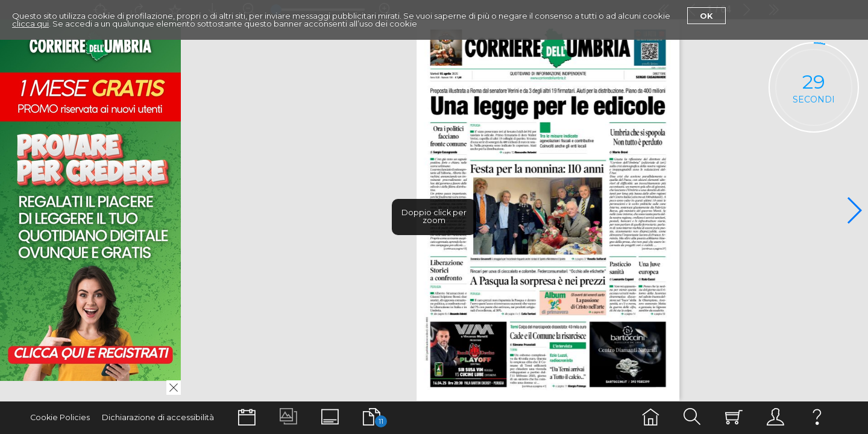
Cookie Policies (60, 417)
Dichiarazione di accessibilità (158, 417)
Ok (706, 16)
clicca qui (30, 24)
